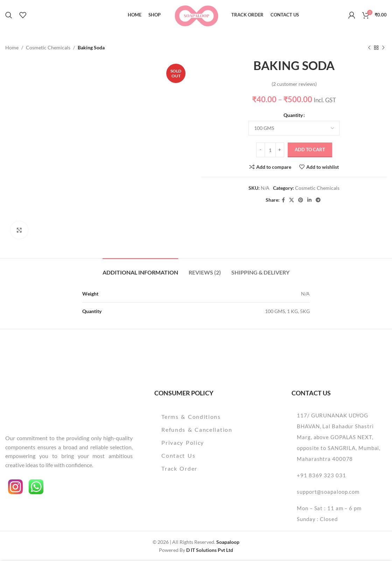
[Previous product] (369, 48)
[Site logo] (196, 14)
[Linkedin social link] (309, 200)
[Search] (9, 15)
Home (12, 47)
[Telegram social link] (318, 200)
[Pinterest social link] (301, 200)
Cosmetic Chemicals (48, 47)
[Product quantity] (270, 150)
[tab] (140, 269)
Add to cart (310, 150)
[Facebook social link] (283, 200)
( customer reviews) (294, 84)
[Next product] (383, 48)
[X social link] (292, 200)
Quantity (293, 115)
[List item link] (209, 417)
